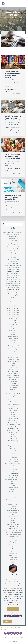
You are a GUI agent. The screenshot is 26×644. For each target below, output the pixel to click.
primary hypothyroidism (13, 500)
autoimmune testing (13, 290)
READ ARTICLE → (17, 94)
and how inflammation (13, 259)
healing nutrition (13, 398)
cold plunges (13, 324)
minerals (13, 455)
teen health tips (13, 537)
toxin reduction (13, 547)
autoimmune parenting (13, 282)
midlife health (13, 453)
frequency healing (13, 369)
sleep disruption (13, 516)
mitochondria (13, 457)
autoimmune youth (13, 296)
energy (13, 355)
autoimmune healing (13, 271)
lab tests (13, 437)
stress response (13, 526)
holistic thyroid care (13, 404)
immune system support (13, 424)
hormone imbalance (13, 410)
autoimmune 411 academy (13, 265)
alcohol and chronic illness (13, 249)
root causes (13, 512)
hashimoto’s (13, 392)
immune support (13, 420)
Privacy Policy (7, 637)
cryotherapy (13, 331)
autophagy (13, 298)
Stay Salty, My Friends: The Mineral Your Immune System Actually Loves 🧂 (13, 118)
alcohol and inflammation (13, 251)
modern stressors (13, 461)
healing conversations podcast (13, 394)
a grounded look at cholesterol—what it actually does (13, 234)
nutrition (13, 486)
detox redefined (13, 339)
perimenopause (13, 494)
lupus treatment (13, 443)
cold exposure (13, 322)
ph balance (13, 496)
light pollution (13, 439)
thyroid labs (13, 543)
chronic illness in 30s (13, 310)
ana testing (13, 257)
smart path (13, 518)
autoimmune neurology (13, 280)
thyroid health (13, 541)
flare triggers (13, 367)
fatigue (13, 365)
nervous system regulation (13, 480)
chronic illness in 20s (13, 308)
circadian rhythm (13, 318)
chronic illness (13, 306)
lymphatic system (13, 445)
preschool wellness (13, 498)
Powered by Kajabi (13, 641)
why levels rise (13, 557)
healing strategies (13, 400)
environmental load (13, 361)
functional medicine (13, 375)
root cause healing (13, 510)
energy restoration (13, 359)
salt (13, 514)
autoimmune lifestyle (13, 277)
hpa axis (13, 414)
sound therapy (13, 522)
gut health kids (13, 388)
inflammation (13, 426)
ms (13, 467)
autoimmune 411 (13, 263)
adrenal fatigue (13, 239)
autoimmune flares (13, 269)
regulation (13, 506)
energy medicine (13, 357)
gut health (13, 384)
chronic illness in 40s (13, 312)
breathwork (13, 304)
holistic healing (13, 402)
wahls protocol (13, 555)
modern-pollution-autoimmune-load (13, 464)
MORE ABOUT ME (13, 609)
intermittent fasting (13, 431)
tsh (13, 549)
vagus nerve (13, 551)
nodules (13, 482)
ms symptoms (13, 469)
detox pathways (13, 337)
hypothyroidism (13, 418)
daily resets (13, 333)
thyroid (13, 539)
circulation (13, 320)
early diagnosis (13, 347)
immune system (13, 422)
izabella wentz (13, 433)
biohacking (13, 300)
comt (13, 326)
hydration (13, 416)
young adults (13, 559)
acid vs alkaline (13, 237)
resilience (13, 508)
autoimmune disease (13, 267)
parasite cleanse (13, 488)
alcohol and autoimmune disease (13, 247)
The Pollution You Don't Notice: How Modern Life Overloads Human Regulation (12, 74)
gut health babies (13, 386)
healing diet (13, 396)
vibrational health (13, 553)
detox (13, 335)
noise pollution (13, 484)
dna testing (13, 343)
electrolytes (13, 351)
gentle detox (13, 382)
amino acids (13, 255)
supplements (13, 529)
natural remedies (13, 475)
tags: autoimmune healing (13, 533)
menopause (13, 447)
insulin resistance (13, 428)
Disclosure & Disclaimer (13, 639)
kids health (13, 435)
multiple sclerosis (13, 473)
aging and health (13, 245)
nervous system (13, 477)
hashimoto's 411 (13, 390)
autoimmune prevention (13, 284)
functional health (13, 373)
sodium (13, 520)
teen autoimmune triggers (13, 535)
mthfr (13, 471)
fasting (13, 363)
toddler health (13, 545)
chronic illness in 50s (13, 314)
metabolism (13, 449)
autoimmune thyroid (13, 292)
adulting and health (13, 243)
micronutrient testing (13, 451)
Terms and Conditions (17, 637)
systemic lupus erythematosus (13, 531)
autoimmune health (13, 273)
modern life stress (13, 459)
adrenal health (13, 241)
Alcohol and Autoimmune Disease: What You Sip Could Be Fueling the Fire (12, 157)
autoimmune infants (13, 275)
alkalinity (13, 253)
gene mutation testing (13, 377)
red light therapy (13, 504)
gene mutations (13, 380)
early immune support (13, 349)
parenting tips (13, 492)
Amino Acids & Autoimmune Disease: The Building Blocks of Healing (13, 197)
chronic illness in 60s (13, 316)
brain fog (13, 302)
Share (8, 621)
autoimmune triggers (13, 294)
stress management (13, 524)
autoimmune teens (13, 288)
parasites (13, 490)
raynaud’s (13, 502)
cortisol (13, 328)
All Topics (13, 231)
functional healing (13, 371)
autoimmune (13, 261)
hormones (13, 412)
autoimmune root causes (13, 286)
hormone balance (13, 408)
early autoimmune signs (13, 345)
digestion (13, 341)
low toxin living (13, 441)
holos (13, 406)
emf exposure (13, 353)
